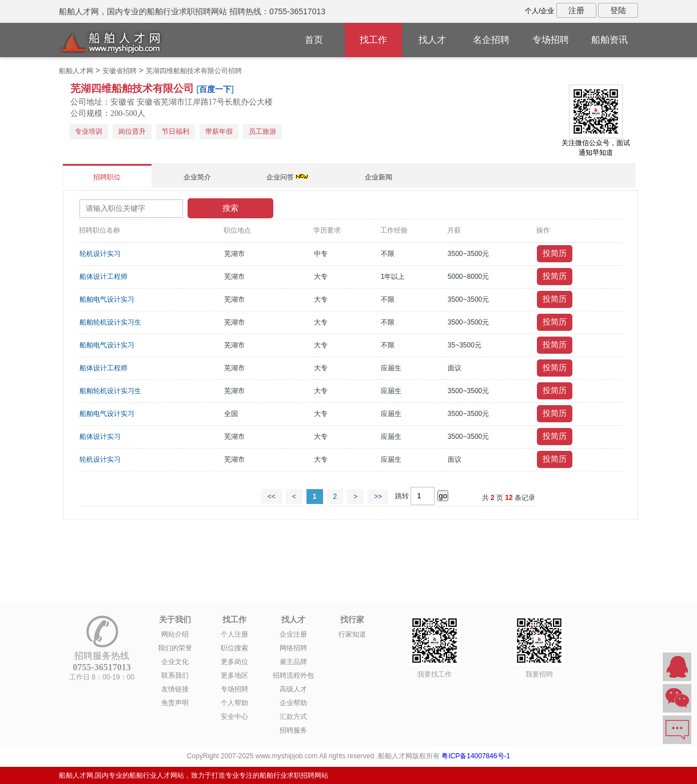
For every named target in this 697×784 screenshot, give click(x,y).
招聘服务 (293, 730)
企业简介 (197, 177)
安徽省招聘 (120, 71)
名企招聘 (491, 40)
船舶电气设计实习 (107, 299)
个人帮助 (234, 703)
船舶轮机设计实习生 (110, 322)
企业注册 (293, 634)
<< (272, 497)
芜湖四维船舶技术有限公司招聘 (194, 71)
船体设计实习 (100, 437)
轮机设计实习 (100, 254)
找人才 (432, 40)
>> (378, 497)
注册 (576, 10)
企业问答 (280, 177)
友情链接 (175, 689)
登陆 (618, 10)
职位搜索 (234, 648)
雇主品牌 (293, 662)
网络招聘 (293, 648)
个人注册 (234, 634)
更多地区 (234, 675)
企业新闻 (379, 177)
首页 (314, 40)
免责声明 (175, 703)
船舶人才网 (76, 71)
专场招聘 (551, 40)
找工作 (373, 40)
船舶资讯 (610, 40)
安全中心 (234, 717)
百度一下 (215, 89)
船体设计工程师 (103, 277)
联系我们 (175, 675)
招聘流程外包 (293, 675)
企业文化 (175, 662)
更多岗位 (234, 662)
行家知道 (352, 634)
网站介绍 (175, 634)
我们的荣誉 (175, 648)
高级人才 (293, 689)
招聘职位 (107, 177)
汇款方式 (293, 717)
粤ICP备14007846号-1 (476, 756)
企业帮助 (293, 703)
